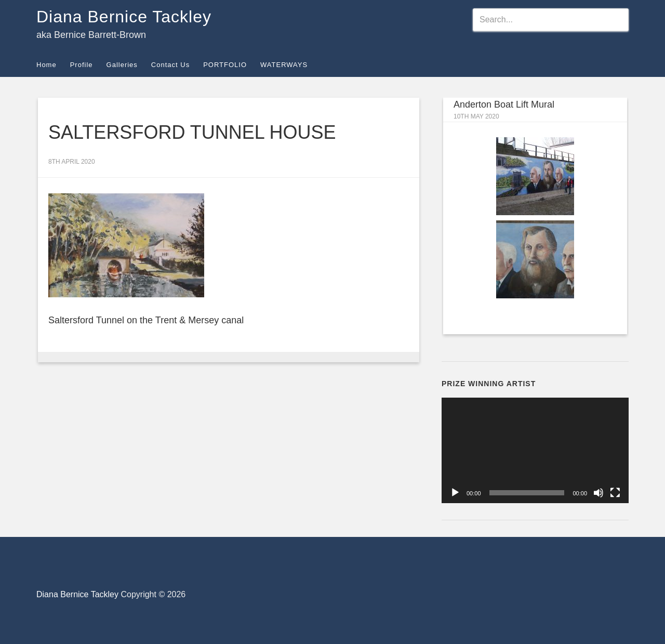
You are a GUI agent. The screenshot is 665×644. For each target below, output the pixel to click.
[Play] (455, 493)
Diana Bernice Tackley (124, 17)
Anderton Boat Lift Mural (504, 104)
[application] (535, 450)
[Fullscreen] (615, 493)
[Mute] (598, 493)
